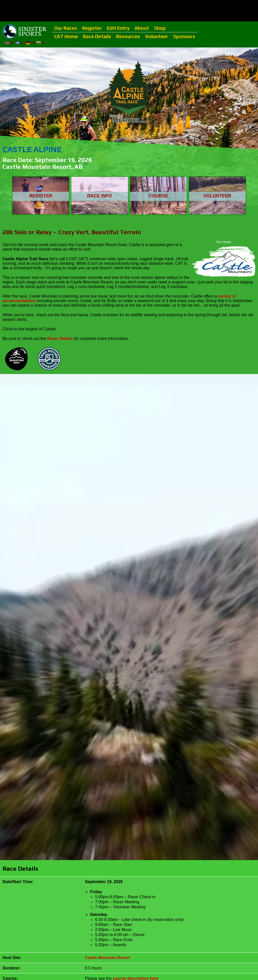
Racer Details (60, 339)
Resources (128, 36)
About (142, 28)
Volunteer (157, 36)
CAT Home (66, 36)
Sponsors (184, 36)
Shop (160, 28)
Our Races (66, 28)
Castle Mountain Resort (107, 958)
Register (92, 28)
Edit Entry (118, 28)
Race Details (97, 36)
